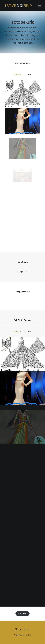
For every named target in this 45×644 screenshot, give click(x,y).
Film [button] (30, 74)
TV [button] (25, 74)
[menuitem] (17, 74)
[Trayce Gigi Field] (18, 6)
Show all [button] (17, 74)
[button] (40, 6)
